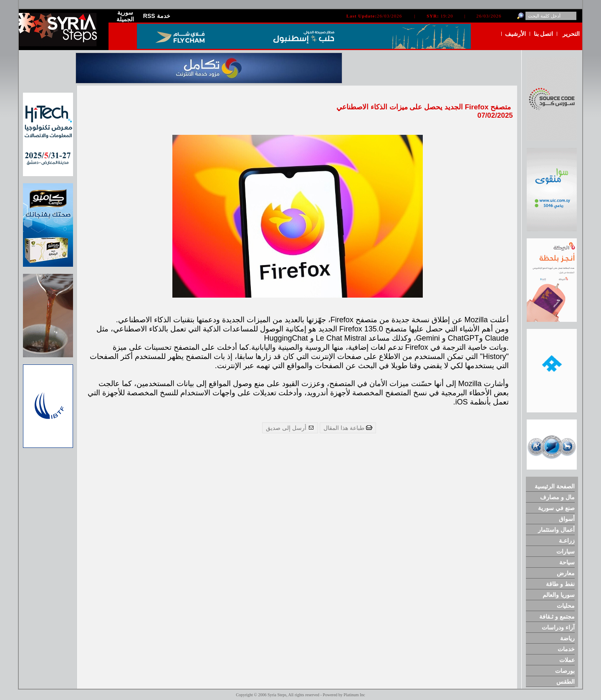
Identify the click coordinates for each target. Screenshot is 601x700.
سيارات (566, 551)
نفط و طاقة (560, 584)
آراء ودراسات (558, 627)
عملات (567, 660)
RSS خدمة (157, 16)
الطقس (566, 682)
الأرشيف (515, 34)
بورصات (565, 671)
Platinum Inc (354, 695)
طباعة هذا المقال (348, 428)
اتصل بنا (544, 34)
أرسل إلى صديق (290, 428)
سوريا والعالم (559, 595)
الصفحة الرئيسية (555, 486)
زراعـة (567, 541)
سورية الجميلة (125, 16)
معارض (566, 573)
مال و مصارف (557, 497)
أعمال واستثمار (556, 530)
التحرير (571, 34)
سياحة (567, 562)
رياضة (567, 638)
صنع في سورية (556, 508)
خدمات (566, 649)
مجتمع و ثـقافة (557, 617)
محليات (566, 606)
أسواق (567, 519)
